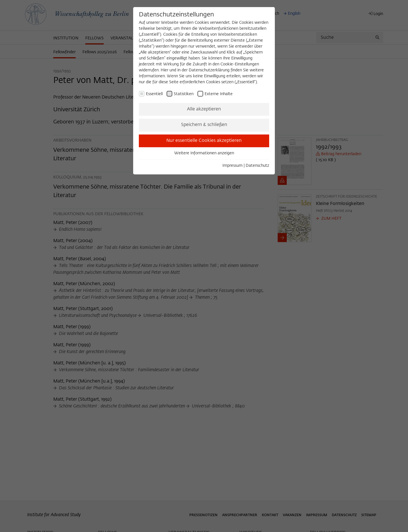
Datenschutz (257, 166)
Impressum (232, 166)
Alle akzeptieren (204, 109)
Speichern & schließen (204, 125)
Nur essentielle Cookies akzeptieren (204, 141)
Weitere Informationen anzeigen (204, 153)
